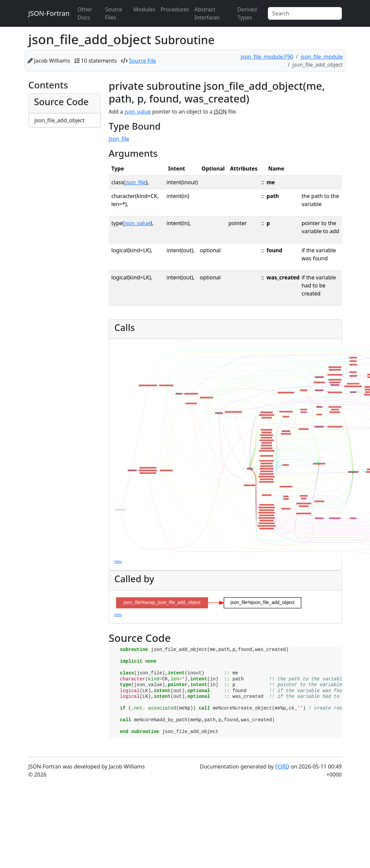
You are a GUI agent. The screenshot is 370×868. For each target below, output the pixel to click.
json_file (119, 139)
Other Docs (85, 13)
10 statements (99, 61)
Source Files (113, 13)
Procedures (175, 9)
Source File (142, 61)
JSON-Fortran (49, 13)
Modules (144, 9)
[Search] (305, 13)
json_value (138, 112)
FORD (282, 766)
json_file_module (322, 57)
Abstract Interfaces (207, 13)
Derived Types (247, 13)
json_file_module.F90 (267, 57)
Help (118, 561)
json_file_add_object (60, 120)
